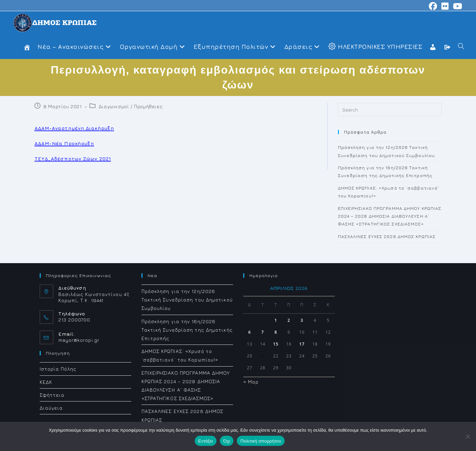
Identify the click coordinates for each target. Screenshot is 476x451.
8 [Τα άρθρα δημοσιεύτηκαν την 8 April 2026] (276, 332)
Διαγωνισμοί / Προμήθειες (131, 106)
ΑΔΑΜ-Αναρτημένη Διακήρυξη (74, 128)
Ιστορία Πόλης (58, 369)
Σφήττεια (52, 395)
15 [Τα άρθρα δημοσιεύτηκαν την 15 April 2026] (276, 344)
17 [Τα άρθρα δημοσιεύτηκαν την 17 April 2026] (302, 344)
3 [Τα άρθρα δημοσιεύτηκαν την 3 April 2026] (302, 320)
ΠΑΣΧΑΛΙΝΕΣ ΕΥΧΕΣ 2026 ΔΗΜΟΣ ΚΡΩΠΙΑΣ (387, 236)
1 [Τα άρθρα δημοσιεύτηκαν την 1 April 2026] (276, 320)
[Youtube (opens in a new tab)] (457, 6)
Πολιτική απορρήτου (261, 441)
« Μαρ (251, 382)
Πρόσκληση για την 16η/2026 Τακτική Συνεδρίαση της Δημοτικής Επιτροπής (187, 330)
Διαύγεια (51, 408)
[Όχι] (468, 436)
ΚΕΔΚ (46, 382)
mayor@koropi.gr (79, 340)
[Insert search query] (390, 110)
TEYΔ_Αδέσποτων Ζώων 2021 (73, 159)
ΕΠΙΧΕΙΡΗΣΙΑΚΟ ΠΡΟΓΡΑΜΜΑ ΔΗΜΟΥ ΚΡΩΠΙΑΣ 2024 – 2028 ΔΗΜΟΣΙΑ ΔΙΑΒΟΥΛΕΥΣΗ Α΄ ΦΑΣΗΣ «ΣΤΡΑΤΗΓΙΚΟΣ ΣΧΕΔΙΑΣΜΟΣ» (390, 216)
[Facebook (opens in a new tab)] (433, 6)
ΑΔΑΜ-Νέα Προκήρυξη (64, 143)
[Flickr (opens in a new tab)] (445, 6)
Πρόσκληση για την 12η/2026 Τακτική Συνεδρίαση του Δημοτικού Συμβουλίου (187, 300)
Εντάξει (206, 441)
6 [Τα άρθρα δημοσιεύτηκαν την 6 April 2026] (250, 332)
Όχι (227, 441)
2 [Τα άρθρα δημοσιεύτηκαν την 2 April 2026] (289, 320)
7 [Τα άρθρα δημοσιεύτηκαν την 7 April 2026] (263, 332)
